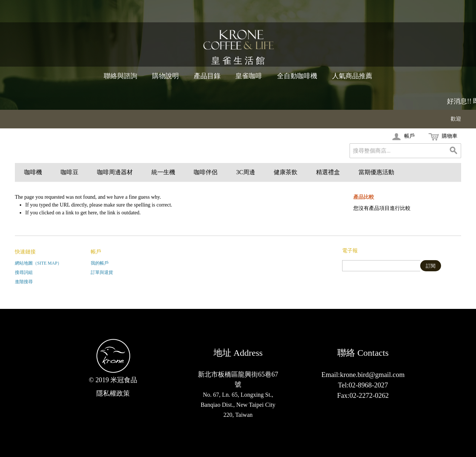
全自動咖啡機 (297, 76)
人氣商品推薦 (352, 76)
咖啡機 (33, 172)
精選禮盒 (328, 172)
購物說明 (165, 76)
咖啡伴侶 (206, 172)
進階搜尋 (24, 282)
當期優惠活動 (376, 172)
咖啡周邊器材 (115, 172)
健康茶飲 (286, 172)
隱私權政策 (113, 393)
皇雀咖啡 (249, 76)
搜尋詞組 (24, 272)
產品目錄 (207, 76)
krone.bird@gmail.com (372, 375)
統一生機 (163, 172)
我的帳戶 (100, 263)
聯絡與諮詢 (120, 76)
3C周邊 (246, 172)
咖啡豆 (70, 172)
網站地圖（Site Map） (38, 263)
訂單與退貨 (102, 272)
